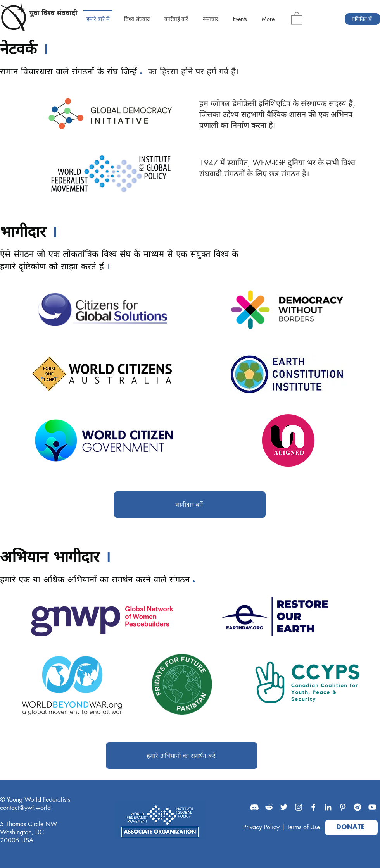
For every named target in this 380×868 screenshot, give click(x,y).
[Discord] (254, 807)
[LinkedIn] (328, 807)
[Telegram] (358, 807)
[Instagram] (299, 807)
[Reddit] (269, 807)
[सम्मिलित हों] (363, 19)
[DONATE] (351, 828)
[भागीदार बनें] (190, 505)
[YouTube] (372, 807)
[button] (297, 18)
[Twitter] (284, 807)
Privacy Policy (261, 827)
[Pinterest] (343, 807)
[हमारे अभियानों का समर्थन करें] (182, 756)
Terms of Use (303, 827)
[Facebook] (313, 807)
